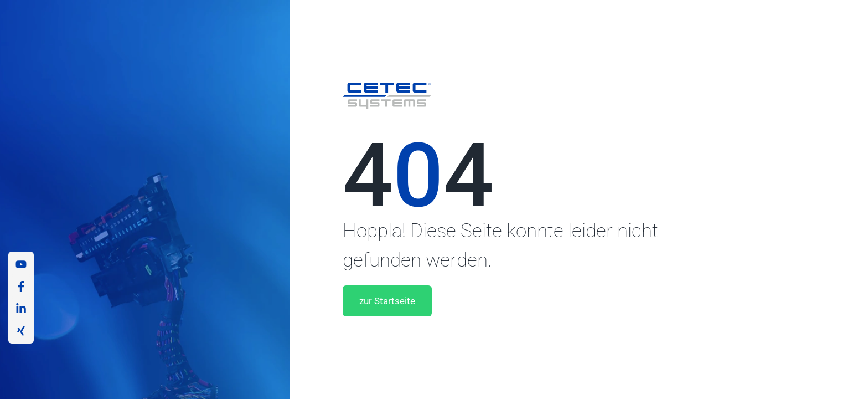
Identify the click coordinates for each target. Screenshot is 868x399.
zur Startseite (389, 301)
